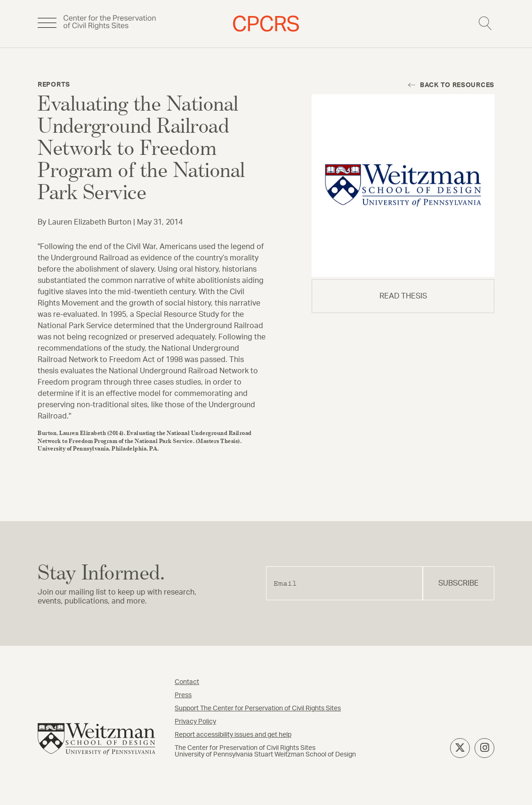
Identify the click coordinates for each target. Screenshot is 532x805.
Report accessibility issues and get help (233, 735)
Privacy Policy (195, 722)
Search (485, 24)
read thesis (403, 296)
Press (183, 695)
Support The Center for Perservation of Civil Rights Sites (258, 708)
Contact (187, 682)
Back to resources (457, 85)
